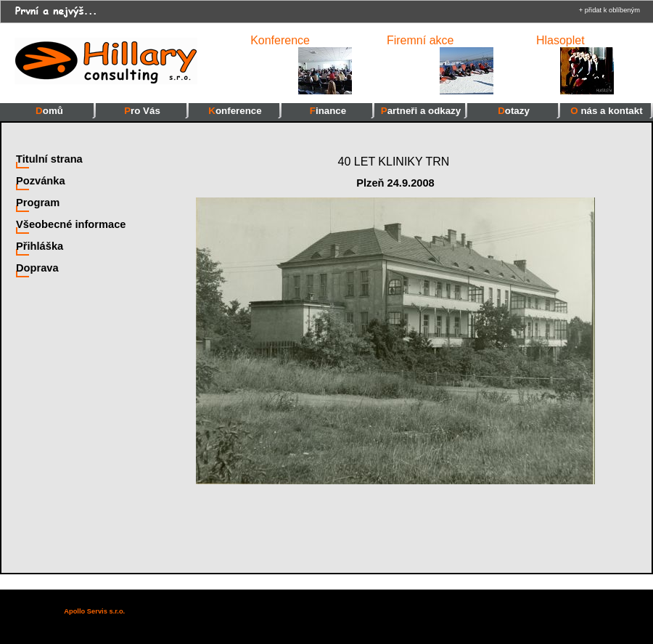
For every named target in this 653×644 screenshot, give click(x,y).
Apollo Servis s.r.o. (94, 611)
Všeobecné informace (71, 224)
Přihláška (40, 246)
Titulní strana (49, 159)
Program (38, 203)
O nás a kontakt (606, 111)
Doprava (37, 268)
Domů (49, 111)
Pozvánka (41, 181)
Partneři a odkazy (421, 111)
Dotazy (514, 111)
